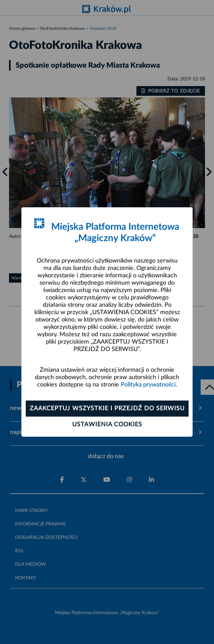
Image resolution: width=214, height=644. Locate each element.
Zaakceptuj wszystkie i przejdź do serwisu (107, 409)
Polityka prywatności (148, 385)
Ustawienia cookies (107, 425)
